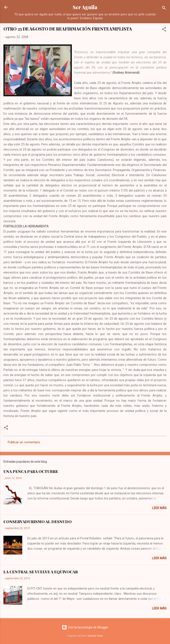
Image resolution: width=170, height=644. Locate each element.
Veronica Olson (95, 636)
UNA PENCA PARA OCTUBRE (31, 471)
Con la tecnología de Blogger (85, 627)
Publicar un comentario (24, 442)
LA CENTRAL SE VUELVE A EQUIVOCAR (41, 572)
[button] (164, 30)
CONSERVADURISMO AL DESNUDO (38, 522)
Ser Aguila (85, 7)
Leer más (159, 508)
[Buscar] (164, 9)
